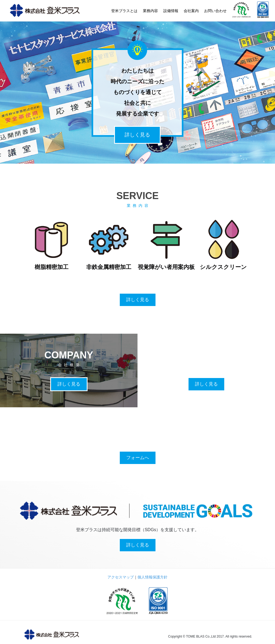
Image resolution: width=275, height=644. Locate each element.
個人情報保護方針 (153, 577)
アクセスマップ (121, 577)
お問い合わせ (215, 11)
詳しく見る (137, 135)
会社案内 (191, 11)
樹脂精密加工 (52, 267)
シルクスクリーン (223, 267)
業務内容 (150, 11)
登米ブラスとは (124, 11)
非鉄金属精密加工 (109, 267)
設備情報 (171, 11)
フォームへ (138, 458)
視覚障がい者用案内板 (166, 267)
